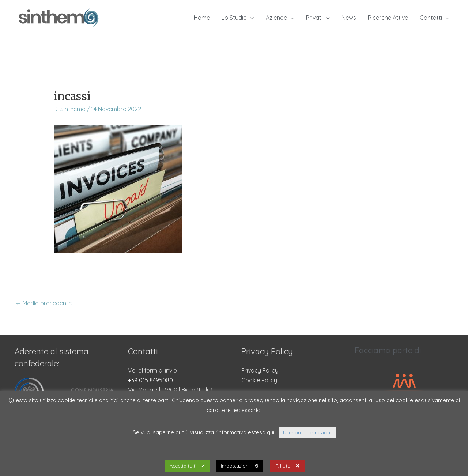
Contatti (431, 18)
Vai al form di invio (152, 370)
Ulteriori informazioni (307, 432)
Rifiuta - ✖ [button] (288, 466)
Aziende (276, 18)
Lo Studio (234, 18)
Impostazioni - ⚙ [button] (240, 466)
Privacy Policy (260, 370)
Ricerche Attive (388, 18)
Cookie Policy (259, 380)
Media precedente (44, 303)
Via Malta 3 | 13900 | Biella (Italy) (170, 390)
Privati (314, 18)
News (349, 18)
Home (202, 18)
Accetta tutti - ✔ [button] (187, 466)
